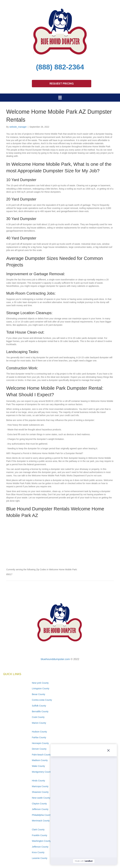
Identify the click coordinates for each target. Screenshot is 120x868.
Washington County (41, 841)
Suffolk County (39, 706)
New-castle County (41, 798)
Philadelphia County (42, 815)
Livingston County (41, 688)
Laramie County (40, 858)
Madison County (40, 760)
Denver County (39, 749)
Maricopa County (40, 786)
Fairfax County (39, 737)
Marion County (39, 723)
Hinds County (38, 781)
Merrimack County (41, 821)
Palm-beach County (41, 755)
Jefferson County (40, 809)
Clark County (38, 830)
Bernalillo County (40, 711)
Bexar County (39, 694)
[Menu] (60, 98)
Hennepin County (40, 743)
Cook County (38, 717)
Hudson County (39, 732)
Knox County (38, 852)
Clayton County (39, 804)
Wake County (38, 766)
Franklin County (40, 835)
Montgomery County (42, 772)
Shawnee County (40, 792)
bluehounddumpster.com (55, 659)
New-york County (40, 683)
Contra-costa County (42, 700)
